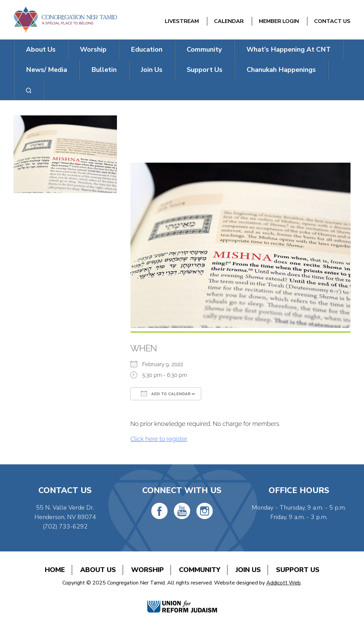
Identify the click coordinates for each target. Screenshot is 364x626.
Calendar (229, 21)
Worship (93, 49)
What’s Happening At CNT (289, 49)
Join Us (152, 70)
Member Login (279, 21)
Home (55, 570)
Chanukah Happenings (281, 70)
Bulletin (104, 70)
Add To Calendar (166, 393)
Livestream (182, 21)
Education (147, 49)
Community (204, 49)
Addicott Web (283, 583)
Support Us (205, 70)
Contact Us (332, 21)
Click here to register (159, 439)
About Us (41, 49)
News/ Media (47, 70)
